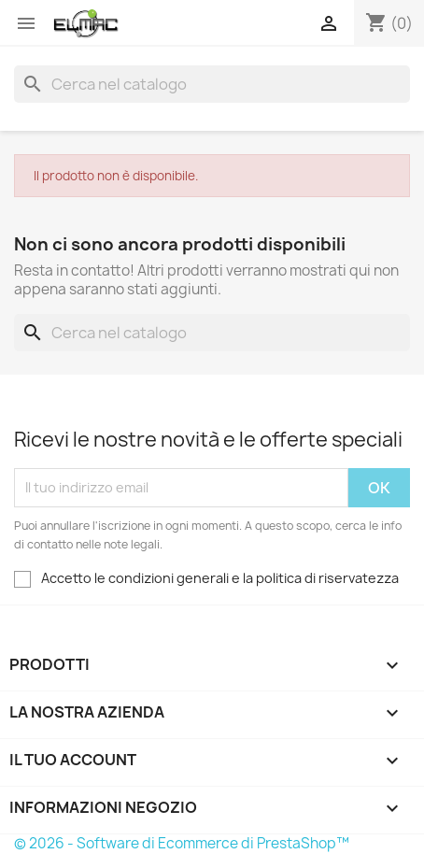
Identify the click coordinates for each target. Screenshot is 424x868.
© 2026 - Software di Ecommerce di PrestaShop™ (182, 843)
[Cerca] (212, 84)
